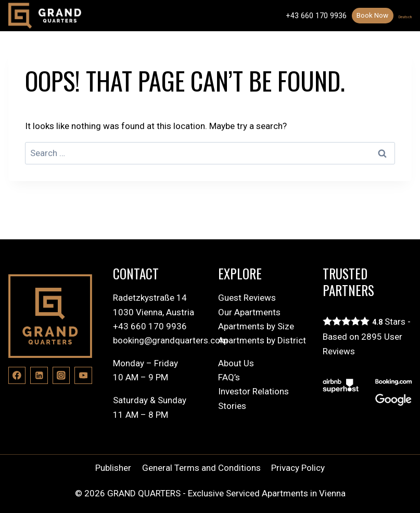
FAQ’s (229, 377)
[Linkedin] (39, 375)
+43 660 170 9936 (299, 15)
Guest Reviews (247, 298)
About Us (236, 363)
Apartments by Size (256, 326)
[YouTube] (83, 375)
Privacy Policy (298, 468)
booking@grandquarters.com (170, 340)
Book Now (358, 15)
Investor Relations (253, 391)
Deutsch (398, 16)
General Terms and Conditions (201, 468)
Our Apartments (249, 312)
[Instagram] (61, 375)
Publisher (113, 468)
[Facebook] (17, 375)
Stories (232, 406)
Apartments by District (262, 340)
